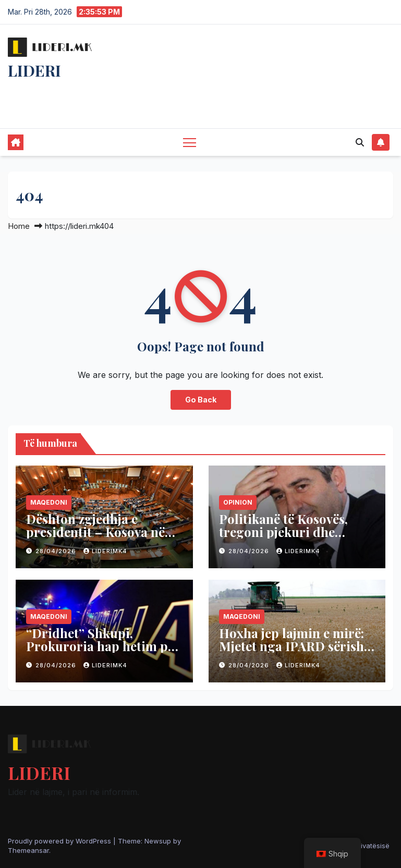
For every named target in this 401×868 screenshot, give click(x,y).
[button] (360, 142)
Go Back (201, 400)
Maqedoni (49, 502)
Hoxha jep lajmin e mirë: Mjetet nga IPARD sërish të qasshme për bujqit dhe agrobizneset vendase (295, 652)
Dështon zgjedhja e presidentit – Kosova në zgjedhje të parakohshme (100, 532)
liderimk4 (105, 551)
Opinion (238, 502)
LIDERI (34, 70)
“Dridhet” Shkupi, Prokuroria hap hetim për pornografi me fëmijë (103, 646)
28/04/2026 (57, 551)
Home (19, 226)
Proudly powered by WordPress (60, 841)
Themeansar (28, 850)
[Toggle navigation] (190, 142)
